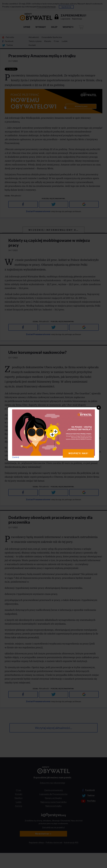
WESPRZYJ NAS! (78, 453)
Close (99, 408)
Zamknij (16, 457)
